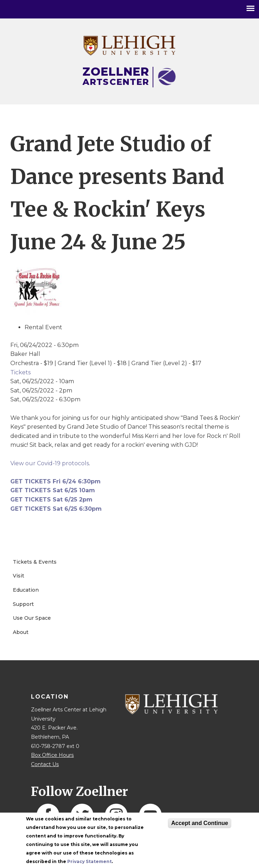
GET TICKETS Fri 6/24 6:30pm (55, 481)
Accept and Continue (200, 823)
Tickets (20, 372)
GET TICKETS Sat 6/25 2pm (51, 500)
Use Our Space (32, 618)
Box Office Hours (52, 755)
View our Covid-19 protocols (50, 463)
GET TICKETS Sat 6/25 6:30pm (56, 509)
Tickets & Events (35, 562)
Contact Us (45, 764)
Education (26, 590)
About (21, 632)
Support (23, 604)
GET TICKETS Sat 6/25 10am (53, 490)
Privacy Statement (89, 861)
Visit (18, 576)
